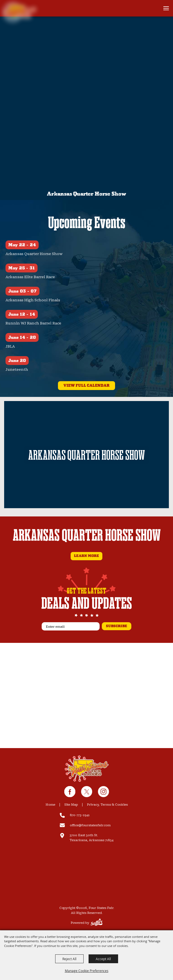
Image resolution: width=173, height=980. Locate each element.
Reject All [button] (69, 959)
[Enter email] (71, 626)
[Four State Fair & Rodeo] (87, 769)
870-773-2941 (80, 815)
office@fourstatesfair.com (90, 825)
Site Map (71, 805)
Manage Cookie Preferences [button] (87, 971)
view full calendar (86, 386)
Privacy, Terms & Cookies (107, 805)
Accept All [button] (103, 959)
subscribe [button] (117, 626)
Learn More (86, 556)
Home (50, 805)
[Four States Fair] (21, 12)
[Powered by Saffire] (97, 923)
